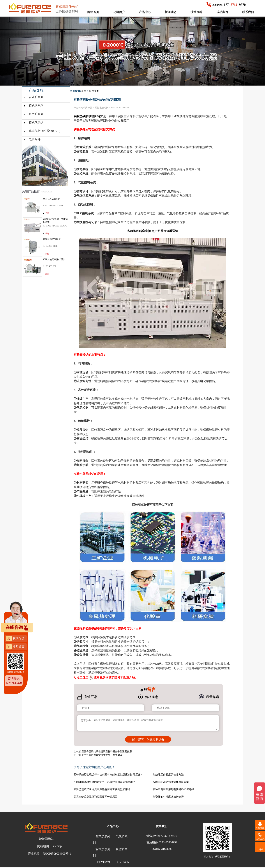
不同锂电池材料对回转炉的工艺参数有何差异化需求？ (105, 782)
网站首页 (93, 12)
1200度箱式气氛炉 (52, 239)
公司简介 (119, 12)
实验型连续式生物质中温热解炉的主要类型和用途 (102, 789)
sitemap (57, 846)
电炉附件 (35, 139)
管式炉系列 (36, 97)
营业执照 (34, 854)
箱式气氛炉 (36, 122)
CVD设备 (123, 862)
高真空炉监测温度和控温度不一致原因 (96, 797)
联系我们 (248, 12)
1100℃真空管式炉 (52, 199)
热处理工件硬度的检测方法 (168, 775)
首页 (84, 91)
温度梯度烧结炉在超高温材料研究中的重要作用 (107, 751)
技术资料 (196, 12)
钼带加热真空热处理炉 (54, 259)
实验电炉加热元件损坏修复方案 (171, 782)
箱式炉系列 (36, 106)
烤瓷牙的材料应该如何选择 (168, 797)
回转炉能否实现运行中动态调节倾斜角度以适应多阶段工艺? (108, 775)
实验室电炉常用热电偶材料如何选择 (173, 789)
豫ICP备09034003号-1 (57, 854)
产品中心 (145, 12)
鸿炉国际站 (46, 839)
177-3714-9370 (168, 836)
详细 (47, 213)
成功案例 (222, 12)
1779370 (226, 5)
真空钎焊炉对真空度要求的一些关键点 (102, 755)
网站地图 (43, 846)
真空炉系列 (36, 114)
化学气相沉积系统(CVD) (45, 131)
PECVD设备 (103, 862)
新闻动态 (171, 12)
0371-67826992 (168, 842)
